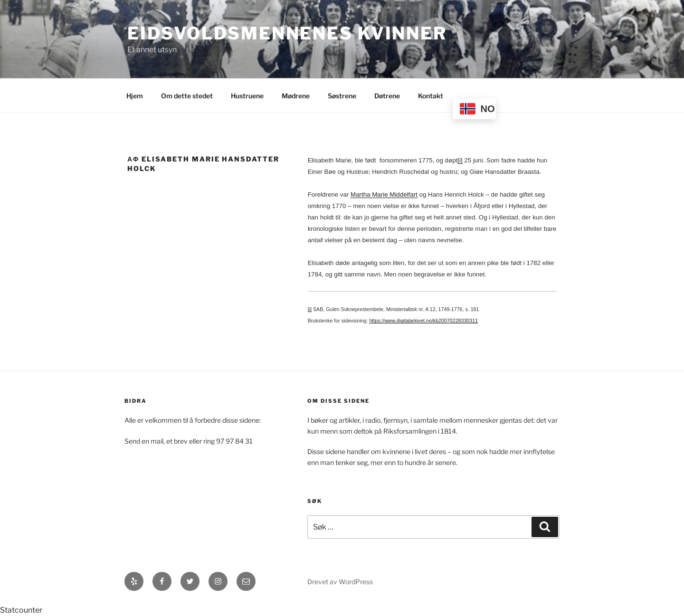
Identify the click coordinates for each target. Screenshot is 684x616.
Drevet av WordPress (340, 582)
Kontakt (431, 96)
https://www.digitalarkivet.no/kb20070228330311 (423, 321)
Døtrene (387, 96)
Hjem (135, 96)
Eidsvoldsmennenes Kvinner (287, 33)
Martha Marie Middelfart (384, 194)
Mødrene (296, 96)
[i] (460, 160)
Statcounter (21, 610)
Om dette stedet (187, 96)
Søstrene (342, 96)
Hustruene (247, 96)
